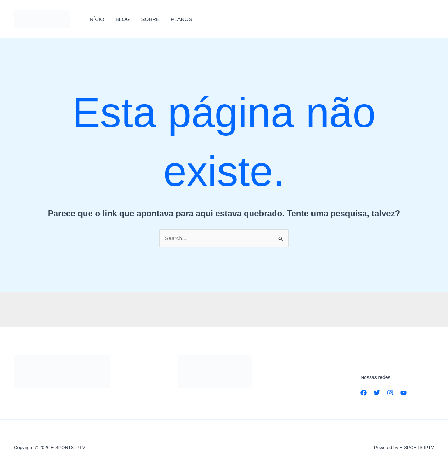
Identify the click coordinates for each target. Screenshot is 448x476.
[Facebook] (364, 393)
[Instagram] (390, 393)
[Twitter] (377, 393)
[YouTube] (404, 393)
